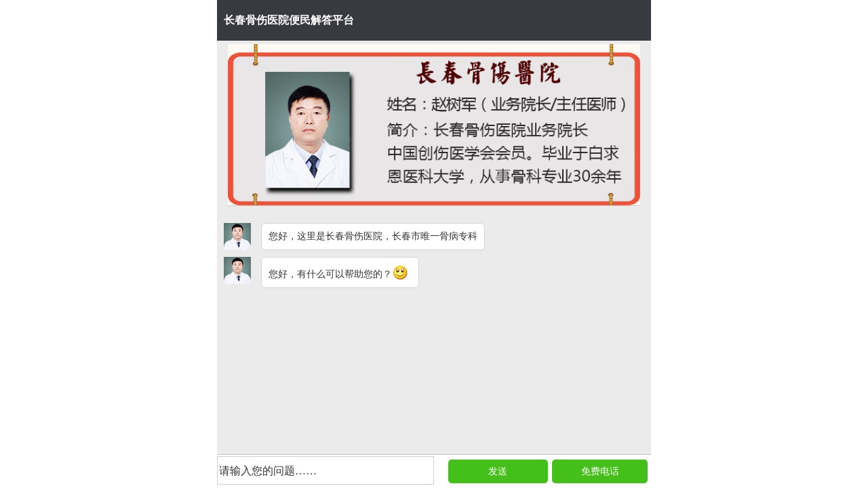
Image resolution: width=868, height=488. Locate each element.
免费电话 (600, 471)
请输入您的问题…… (268, 471)
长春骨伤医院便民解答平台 (289, 20)
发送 (498, 471)
